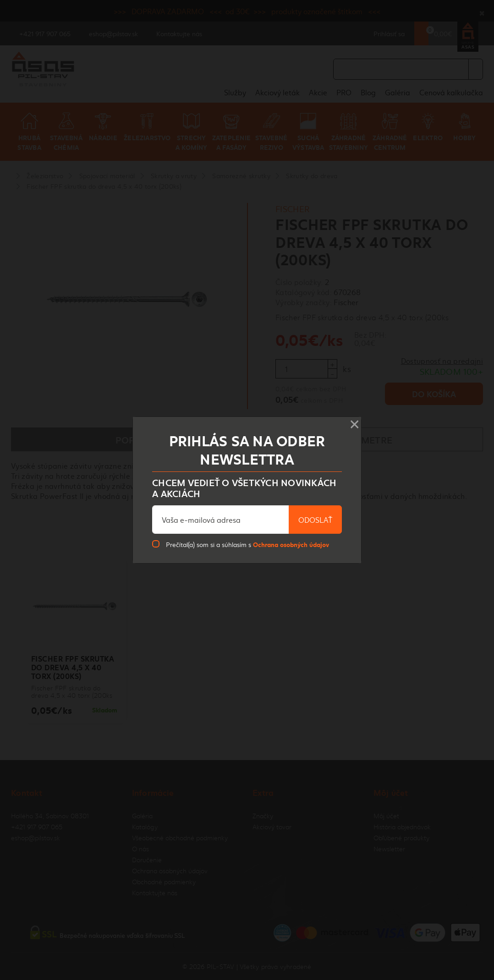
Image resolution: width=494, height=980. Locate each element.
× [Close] (354, 422)
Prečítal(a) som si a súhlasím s (247, 544)
